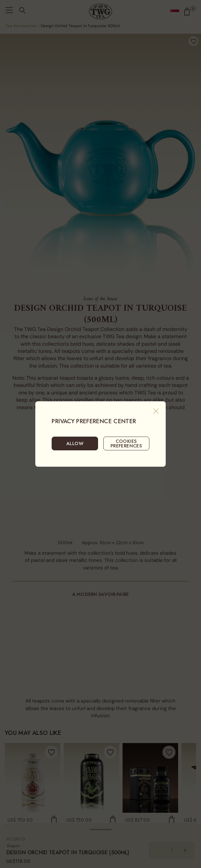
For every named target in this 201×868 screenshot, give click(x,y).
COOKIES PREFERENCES (126, 443)
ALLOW (75, 443)
